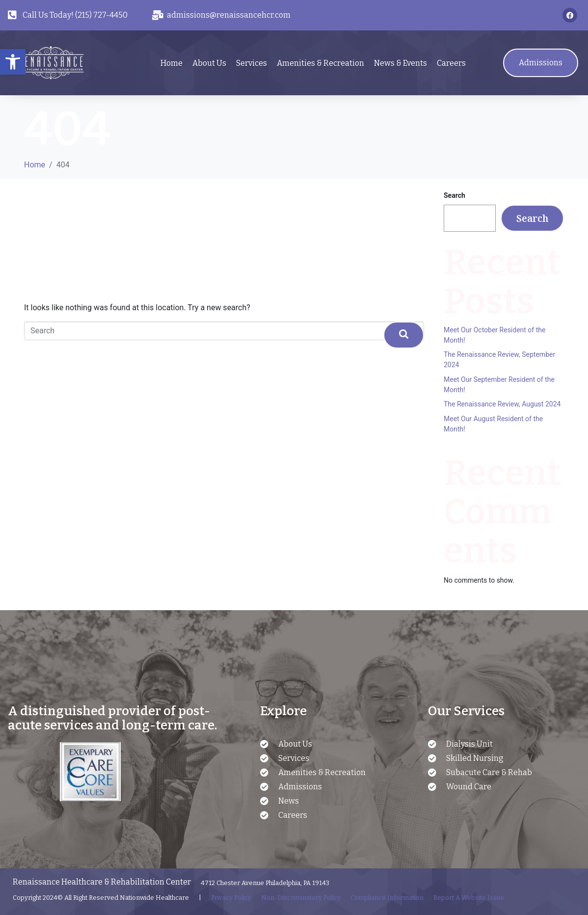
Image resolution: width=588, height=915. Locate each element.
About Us (209, 63)
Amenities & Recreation (321, 63)
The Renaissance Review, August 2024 (502, 404)
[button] (13, 62)
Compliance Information (387, 898)
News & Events (401, 63)
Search (454, 195)
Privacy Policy (231, 898)
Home (172, 63)
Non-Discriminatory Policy (301, 898)
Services (252, 63)
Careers (451, 63)
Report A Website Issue (469, 898)
